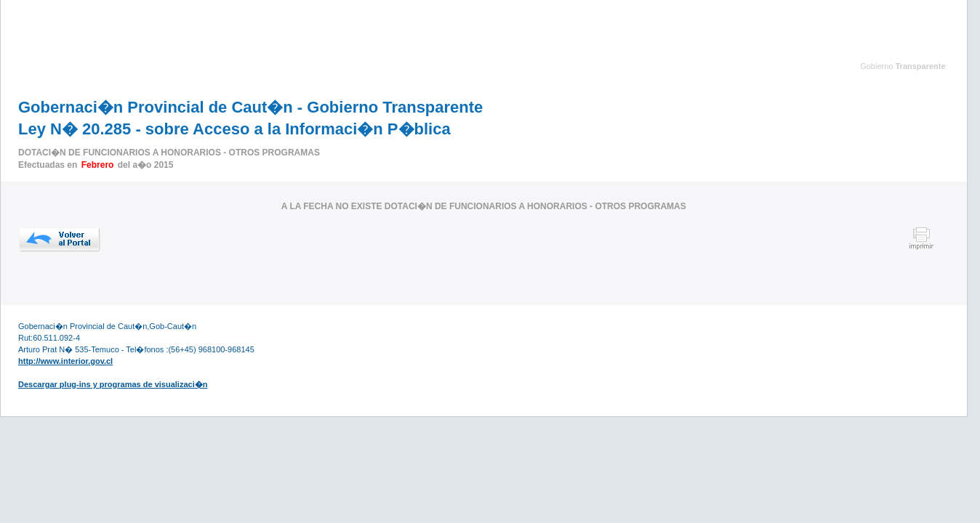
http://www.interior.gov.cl (65, 361)
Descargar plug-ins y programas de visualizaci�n (113, 384)
